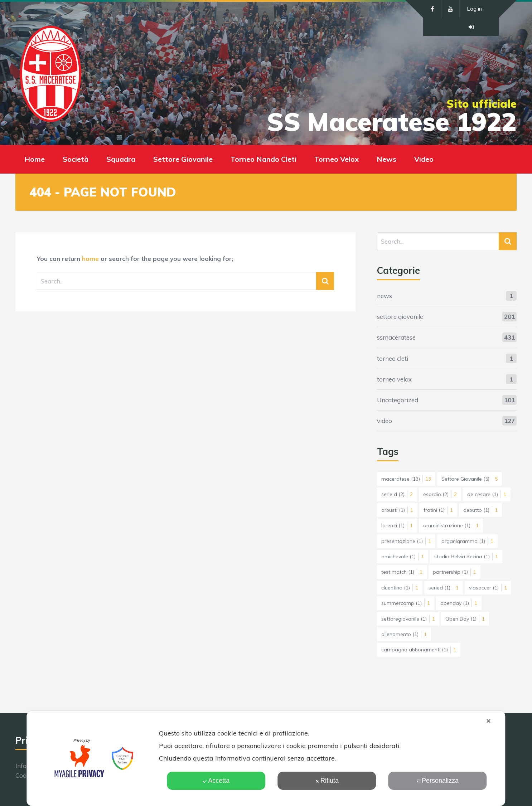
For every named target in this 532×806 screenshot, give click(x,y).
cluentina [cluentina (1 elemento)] (400, 588)
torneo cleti (393, 358)
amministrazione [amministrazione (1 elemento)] (451, 525)
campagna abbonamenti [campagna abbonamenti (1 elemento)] (419, 650)
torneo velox (394, 379)
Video (424, 159)
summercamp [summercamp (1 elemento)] (406, 603)
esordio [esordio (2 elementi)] (440, 494)
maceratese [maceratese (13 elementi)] (406, 479)
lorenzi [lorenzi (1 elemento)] (397, 525)
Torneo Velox (337, 159)
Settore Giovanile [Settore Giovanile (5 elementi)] (470, 479)
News (386, 159)
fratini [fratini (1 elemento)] (438, 510)
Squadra (121, 159)
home (90, 259)
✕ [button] (489, 721)
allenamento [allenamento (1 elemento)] (404, 634)
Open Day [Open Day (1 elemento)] (465, 619)
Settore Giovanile (183, 159)
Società (76, 159)
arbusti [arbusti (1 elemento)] (397, 510)
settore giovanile (400, 317)
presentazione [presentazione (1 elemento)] (406, 541)
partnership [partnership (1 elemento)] (454, 572)
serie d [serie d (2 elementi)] (397, 494)
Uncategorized (398, 400)
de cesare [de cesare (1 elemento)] (487, 494)
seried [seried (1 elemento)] (444, 588)
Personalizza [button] (437, 781)
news (385, 296)
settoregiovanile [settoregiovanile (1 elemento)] (408, 619)
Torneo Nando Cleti (263, 159)
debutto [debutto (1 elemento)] (480, 510)
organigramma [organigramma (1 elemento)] (467, 541)
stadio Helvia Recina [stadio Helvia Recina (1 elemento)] (466, 557)
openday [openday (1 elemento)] (459, 603)
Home (35, 159)
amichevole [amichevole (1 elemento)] (403, 557)
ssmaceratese (396, 337)
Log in (474, 9)
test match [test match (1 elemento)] (402, 572)
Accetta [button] (216, 781)
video (385, 421)
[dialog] (266, 758)
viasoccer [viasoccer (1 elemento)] (488, 588)
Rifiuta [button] (327, 781)
